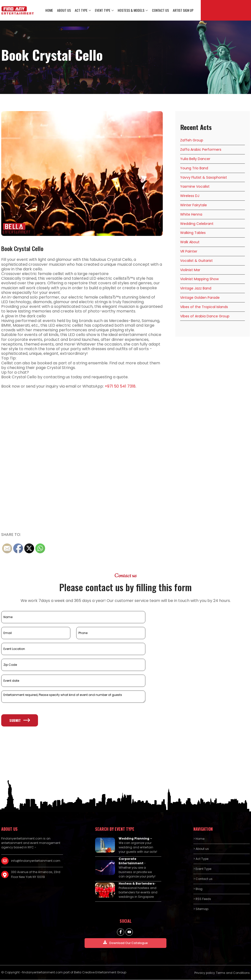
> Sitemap (201, 909)
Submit (20, 720)
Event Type (103, 10)
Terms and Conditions (233, 973)
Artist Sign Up (183, 10)
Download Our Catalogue (125, 943)
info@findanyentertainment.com (36, 861)
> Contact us (203, 879)
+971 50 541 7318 (120, 386)
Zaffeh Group (192, 140)
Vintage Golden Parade (200, 298)
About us (64, 10)
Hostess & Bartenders (137, 884)
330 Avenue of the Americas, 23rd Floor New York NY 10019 (36, 875)
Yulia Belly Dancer (195, 159)
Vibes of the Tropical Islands (204, 307)
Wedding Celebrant (197, 224)
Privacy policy (205, 973)
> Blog (198, 889)
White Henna (191, 215)
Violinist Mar (190, 270)
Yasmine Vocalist (195, 187)
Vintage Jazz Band (196, 288)
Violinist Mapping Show (199, 279)
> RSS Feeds (202, 899)
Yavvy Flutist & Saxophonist (204, 177)
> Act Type (201, 859)
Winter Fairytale (194, 205)
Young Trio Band (194, 168)
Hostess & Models (131, 10)
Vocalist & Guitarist (196, 261)
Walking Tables (193, 233)
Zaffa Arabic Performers (201, 150)
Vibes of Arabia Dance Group (205, 316)
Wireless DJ (190, 196)
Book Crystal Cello (22, 249)
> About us (201, 849)
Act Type (81, 10)
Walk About (190, 242)
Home (50, 10)
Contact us (160, 10)
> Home (199, 839)
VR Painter (189, 252)
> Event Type (202, 869)
